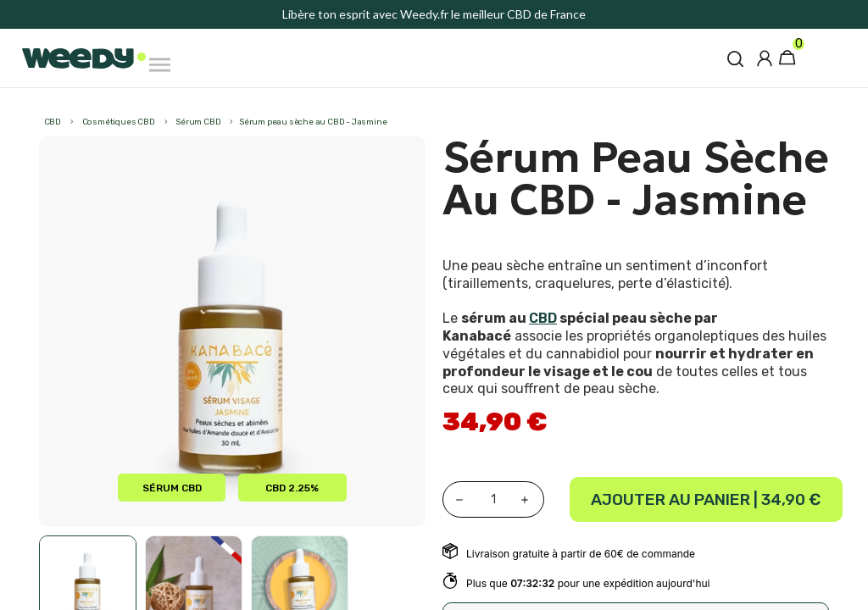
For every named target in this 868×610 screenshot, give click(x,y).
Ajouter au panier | (706, 499)
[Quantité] (493, 499)
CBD (543, 318)
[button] (735, 58)
